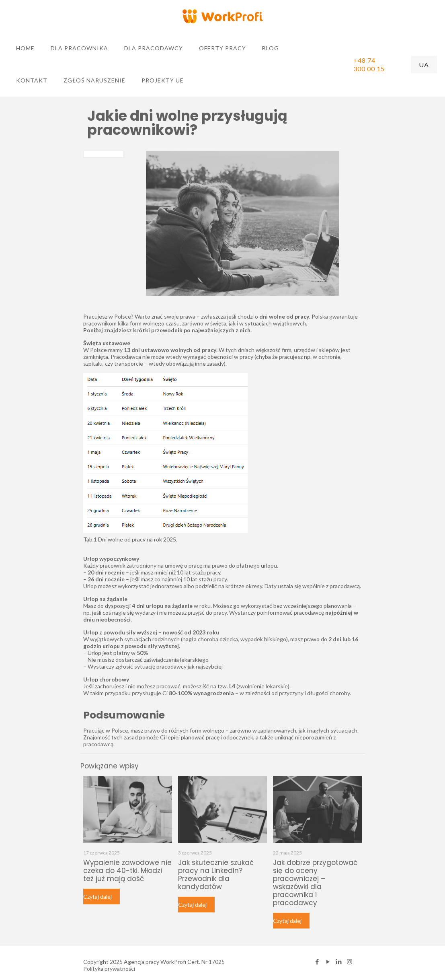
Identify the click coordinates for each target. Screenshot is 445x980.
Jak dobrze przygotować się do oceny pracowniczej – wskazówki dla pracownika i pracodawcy (315, 883)
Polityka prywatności (109, 969)
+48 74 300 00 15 (369, 64)
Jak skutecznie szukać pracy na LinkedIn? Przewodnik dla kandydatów (216, 875)
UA (424, 65)
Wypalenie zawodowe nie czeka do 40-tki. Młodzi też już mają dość (127, 871)
